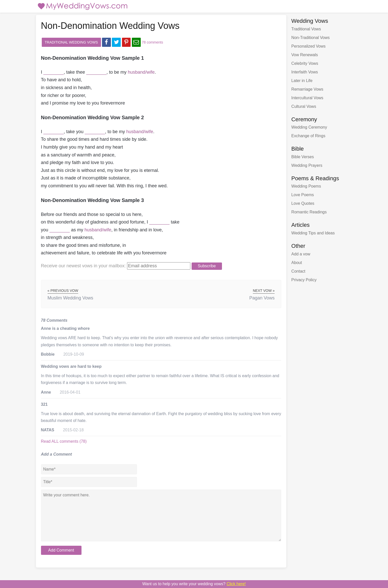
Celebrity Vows (305, 63)
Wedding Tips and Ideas (313, 233)
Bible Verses (303, 157)
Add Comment (61, 550)
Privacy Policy (304, 280)
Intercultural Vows (307, 98)
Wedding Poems (306, 186)
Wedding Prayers (307, 165)
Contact (298, 271)
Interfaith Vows (305, 72)
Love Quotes (303, 203)
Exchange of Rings (308, 136)
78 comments (152, 42)
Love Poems (303, 195)
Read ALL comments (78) (64, 441)
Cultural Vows (304, 106)
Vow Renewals (305, 55)
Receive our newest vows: (83, 266)
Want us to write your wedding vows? (194, 584)
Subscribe (207, 266)
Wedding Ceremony (309, 127)
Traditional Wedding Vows (71, 42)
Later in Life (302, 81)
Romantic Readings (309, 212)
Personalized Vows (308, 46)
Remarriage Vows (307, 89)
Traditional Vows (306, 29)
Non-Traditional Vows (310, 38)
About (297, 263)
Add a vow (301, 254)
